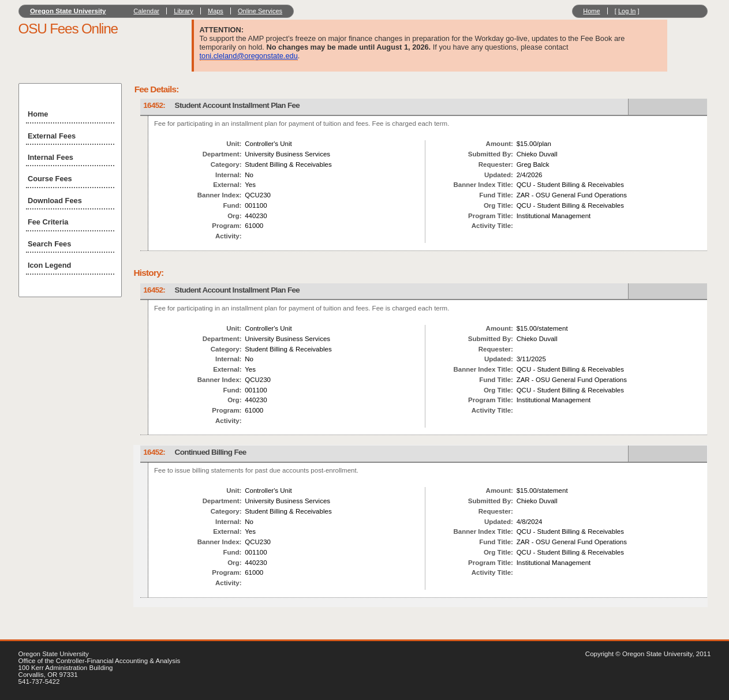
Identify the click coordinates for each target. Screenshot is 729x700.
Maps (216, 11)
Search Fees (49, 244)
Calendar (146, 11)
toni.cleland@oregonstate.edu (249, 56)
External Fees (52, 136)
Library (184, 11)
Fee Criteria (48, 222)
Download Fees (55, 201)
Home (591, 11)
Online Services (260, 11)
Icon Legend (49, 265)
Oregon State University (68, 11)
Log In (627, 11)
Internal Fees (51, 157)
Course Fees (50, 179)
